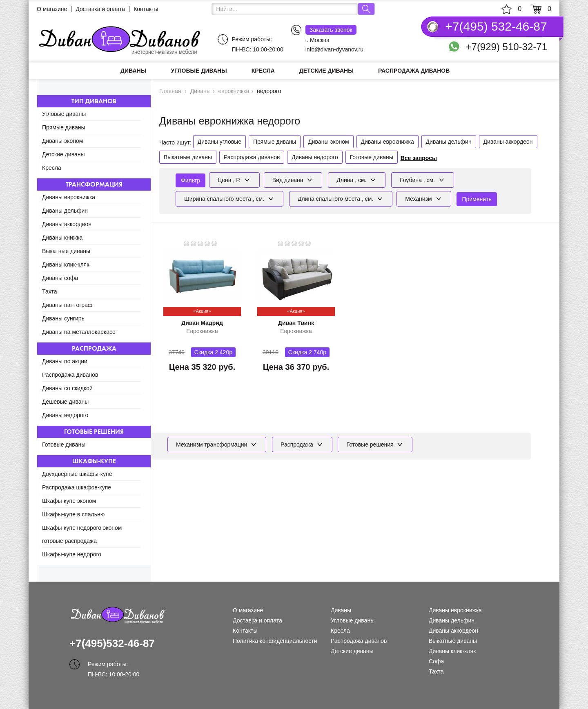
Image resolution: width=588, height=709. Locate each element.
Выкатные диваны (66, 251)
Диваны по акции (65, 361)
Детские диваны (326, 71)
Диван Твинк (296, 323)
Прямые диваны (64, 127)
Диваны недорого (65, 415)
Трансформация (94, 184)
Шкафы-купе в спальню (73, 514)
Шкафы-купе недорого (72, 554)
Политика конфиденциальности (275, 641)
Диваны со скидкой (67, 388)
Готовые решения (94, 432)
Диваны (133, 71)
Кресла (263, 71)
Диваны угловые (219, 142)
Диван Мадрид (202, 323)
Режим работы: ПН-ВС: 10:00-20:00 (258, 44)
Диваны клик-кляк (66, 264)
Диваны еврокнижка (69, 197)
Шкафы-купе (94, 461)
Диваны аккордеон (67, 224)
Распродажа (94, 348)
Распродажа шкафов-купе (77, 487)
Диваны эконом (62, 141)
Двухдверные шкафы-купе (77, 474)
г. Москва (331, 34)
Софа (436, 661)
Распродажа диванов (414, 71)
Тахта (50, 291)
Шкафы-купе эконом (69, 501)
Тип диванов (94, 101)
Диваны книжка (62, 238)
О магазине (52, 9)
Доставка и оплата (100, 9)
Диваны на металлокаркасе (79, 332)
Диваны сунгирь (63, 318)
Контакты (146, 9)
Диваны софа (60, 278)
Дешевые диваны (65, 402)
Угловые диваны (199, 71)
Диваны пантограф (67, 305)
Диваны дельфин (65, 211)
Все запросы (419, 158)
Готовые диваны (64, 445)
